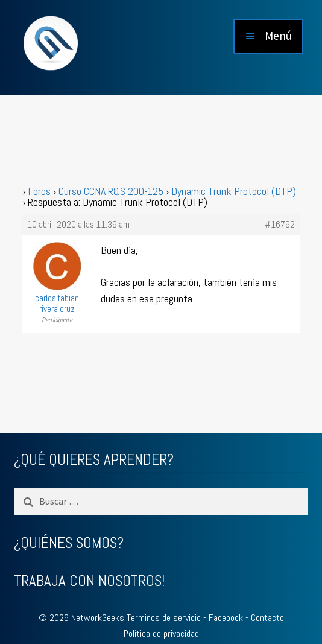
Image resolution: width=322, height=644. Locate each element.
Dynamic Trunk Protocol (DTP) (234, 191)
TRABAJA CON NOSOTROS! (89, 581)
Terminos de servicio (164, 618)
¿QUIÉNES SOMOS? (69, 543)
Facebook (226, 618)
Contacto (267, 618)
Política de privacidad (161, 633)
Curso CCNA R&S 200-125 (111, 191)
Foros (39, 191)
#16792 (280, 225)
